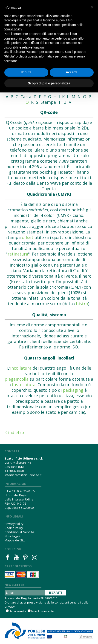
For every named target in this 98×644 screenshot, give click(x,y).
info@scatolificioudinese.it (23, 475)
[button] (92, 7)
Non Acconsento (43, 611)
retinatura (18, 254)
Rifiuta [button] (26, 72)
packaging (73, 390)
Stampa (48, 102)
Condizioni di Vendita (19, 532)
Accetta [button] (72, 72)
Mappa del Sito (15, 540)
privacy (10, 607)
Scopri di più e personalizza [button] (49, 83)
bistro (82, 304)
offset (28, 237)
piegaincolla (17, 379)
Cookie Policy (14, 528)
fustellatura (24, 385)
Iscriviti (56, 592)
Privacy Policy (14, 524)
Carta (26, 97)
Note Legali (12, 536)
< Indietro (14, 432)
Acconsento (18, 611)
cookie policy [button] (13, 29)
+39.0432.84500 (15, 471)
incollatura (21, 368)
